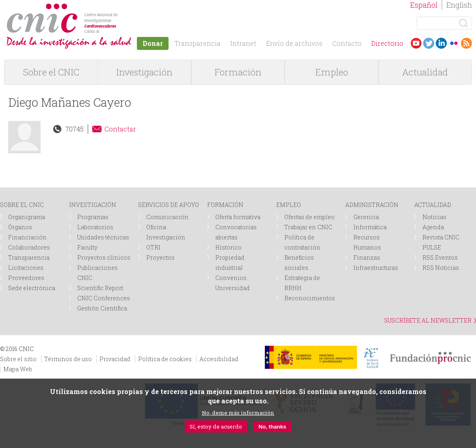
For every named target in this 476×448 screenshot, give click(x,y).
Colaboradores (29, 247)
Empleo (332, 72)
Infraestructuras (376, 268)
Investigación (144, 72)
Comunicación (167, 217)
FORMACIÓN (225, 205)
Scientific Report (100, 288)
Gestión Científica (102, 308)
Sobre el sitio (18, 359)
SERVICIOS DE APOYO (169, 205)
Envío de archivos (294, 43)
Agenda (433, 227)
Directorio (387, 43)
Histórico (228, 247)
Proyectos (160, 257)
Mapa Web (18, 369)
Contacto (347, 43)
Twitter (429, 43)
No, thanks (272, 427)
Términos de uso (68, 359)
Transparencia (197, 43)
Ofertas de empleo (309, 217)
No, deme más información (238, 413)
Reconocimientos (310, 298)
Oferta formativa (238, 217)
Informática (370, 227)
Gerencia (366, 217)
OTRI (153, 247)
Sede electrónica (32, 288)
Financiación (27, 237)
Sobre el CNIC (51, 72)
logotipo (120, 8)
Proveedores (26, 278)
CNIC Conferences (104, 298)
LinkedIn (441, 43)
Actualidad (425, 72)
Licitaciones (26, 268)
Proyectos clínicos (104, 257)
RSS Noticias (441, 268)
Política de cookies (165, 359)
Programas (93, 217)
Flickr (454, 43)
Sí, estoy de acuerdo (216, 426)
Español (424, 5)
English (459, 5)
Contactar (120, 129)
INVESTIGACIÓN (93, 205)
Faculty (87, 247)
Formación (238, 72)
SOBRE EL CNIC (22, 205)
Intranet (243, 43)
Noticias (434, 217)
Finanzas (367, 257)
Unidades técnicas (103, 237)
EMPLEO (289, 205)
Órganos (20, 227)
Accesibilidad (219, 359)
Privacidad (115, 359)
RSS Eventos (440, 257)
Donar (153, 43)
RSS (466, 43)
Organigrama (27, 217)
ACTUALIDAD (433, 205)
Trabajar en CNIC (308, 227)
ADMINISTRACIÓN (372, 205)
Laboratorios (95, 227)
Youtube (416, 43)
